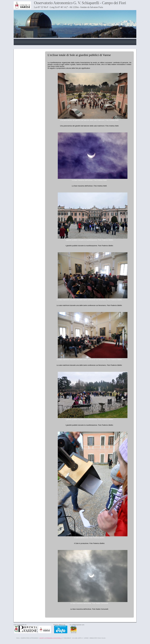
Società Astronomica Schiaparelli (51, 638)
